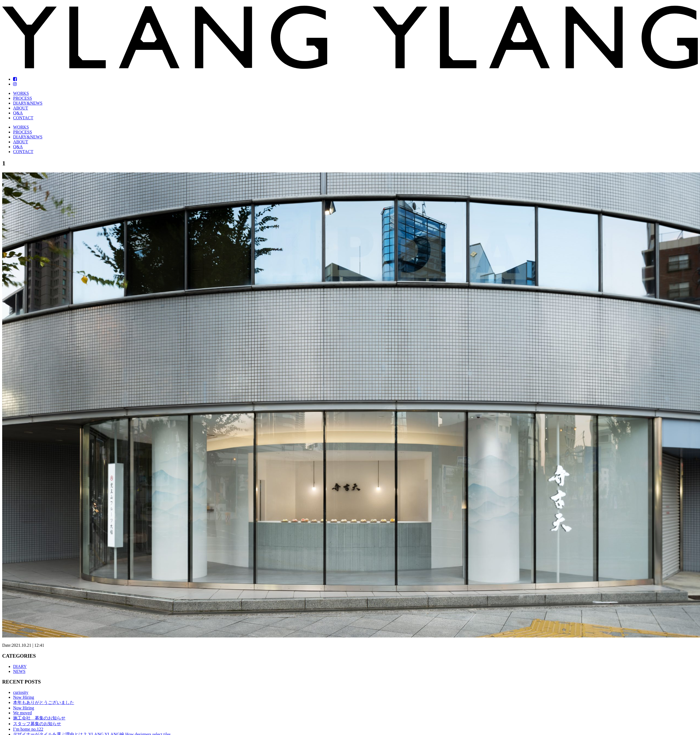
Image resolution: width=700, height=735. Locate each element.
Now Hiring (24, 697)
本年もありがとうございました (44, 702)
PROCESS (22, 98)
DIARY (20, 666)
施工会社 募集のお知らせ (39, 718)
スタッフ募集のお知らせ (37, 724)
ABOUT (21, 108)
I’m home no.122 (28, 729)
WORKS (21, 93)
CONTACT (23, 118)
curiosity (21, 692)
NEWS (19, 671)
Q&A (18, 113)
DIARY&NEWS (28, 103)
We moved (22, 713)
